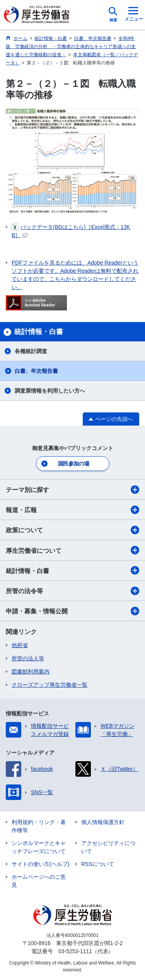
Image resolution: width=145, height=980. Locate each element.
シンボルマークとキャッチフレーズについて (39, 847)
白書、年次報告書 (36, 371)
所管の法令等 (72, 591)
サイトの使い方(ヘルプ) (40, 864)
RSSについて (98, 864)
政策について (72, 530)
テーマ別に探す (72, 490)
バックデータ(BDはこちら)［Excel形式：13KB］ (71, 231)
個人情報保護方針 (103, 822)
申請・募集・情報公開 (72, 611)
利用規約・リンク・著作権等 (39, 826)
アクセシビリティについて (108, 847)
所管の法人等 (28, 658)
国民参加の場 (73, 464)
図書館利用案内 (31, 672)
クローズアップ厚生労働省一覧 (49, 685)
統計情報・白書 (72, 570)
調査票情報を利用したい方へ (50, 391)
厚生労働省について (72, 550)
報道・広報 (72, 510)
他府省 (20, 645)
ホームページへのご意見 (39, 881)
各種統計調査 (31, 351)
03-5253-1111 (75, 951)
